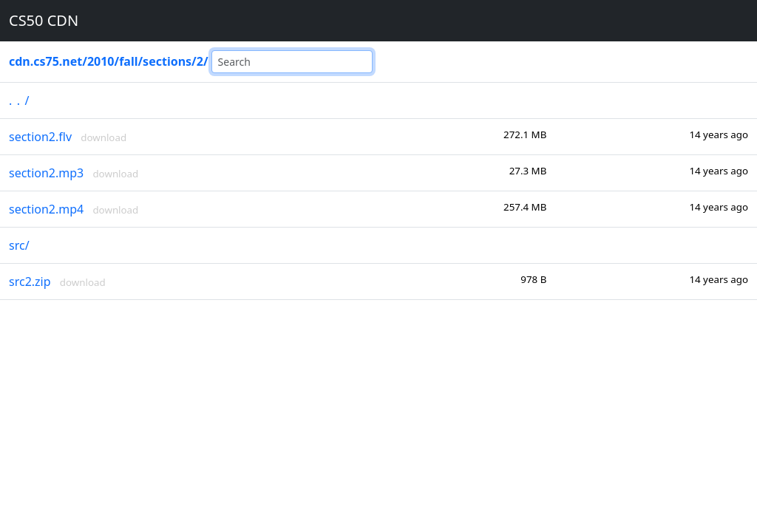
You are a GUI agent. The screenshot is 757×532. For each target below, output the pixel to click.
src (17, 245)
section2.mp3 (46, 173)
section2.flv (40, 137)
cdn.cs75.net (45, 61)
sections (167, 61)
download (103, 137)
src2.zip (30, 282)
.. (17, 100)
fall (128, 61)
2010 (101, 61)
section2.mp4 (46, 209)
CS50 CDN (44, 20)
